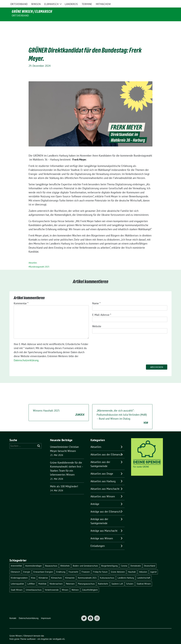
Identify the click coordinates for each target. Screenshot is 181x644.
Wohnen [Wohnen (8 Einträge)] (75, 584)
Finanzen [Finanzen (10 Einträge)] (86, 566)
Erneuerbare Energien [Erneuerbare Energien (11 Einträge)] (43, 566)
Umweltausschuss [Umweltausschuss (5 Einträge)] (34, 584)
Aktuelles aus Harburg (103, 475)
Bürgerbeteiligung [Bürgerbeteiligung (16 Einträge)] (109, 560)
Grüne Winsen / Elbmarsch (32, 11)
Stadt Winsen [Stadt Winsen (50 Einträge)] (17, 584)
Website (97, 320)
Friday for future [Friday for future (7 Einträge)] (100, 566)
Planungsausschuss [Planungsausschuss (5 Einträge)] (86, 578)
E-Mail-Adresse (102, 309)
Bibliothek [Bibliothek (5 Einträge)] (65, 560)
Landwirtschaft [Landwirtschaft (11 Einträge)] (144, 572)
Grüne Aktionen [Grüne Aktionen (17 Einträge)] (118, 566)
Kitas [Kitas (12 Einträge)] (33, 572)
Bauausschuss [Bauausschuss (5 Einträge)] (51, 560)
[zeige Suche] (167, 3)
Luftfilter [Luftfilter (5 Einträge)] (31, 578)
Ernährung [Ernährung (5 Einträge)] (61, 566)
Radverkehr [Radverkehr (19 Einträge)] (103, 578)
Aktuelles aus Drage (102, 468)
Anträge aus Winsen (102, 532)
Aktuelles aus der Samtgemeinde (100, 458)
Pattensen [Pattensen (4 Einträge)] (70, 578)
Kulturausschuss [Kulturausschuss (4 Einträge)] (107, 572)
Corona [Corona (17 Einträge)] (124, 560)
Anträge (95, 498)
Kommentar (21, 297)
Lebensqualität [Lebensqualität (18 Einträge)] (17, 578)
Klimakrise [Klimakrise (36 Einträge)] (43, 572)
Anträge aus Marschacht (104, 525)
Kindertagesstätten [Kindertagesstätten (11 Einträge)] (19, 572)
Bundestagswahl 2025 (40, 261)
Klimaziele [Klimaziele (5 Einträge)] (70, 572)
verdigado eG (59, 633)
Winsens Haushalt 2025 (59, 407)
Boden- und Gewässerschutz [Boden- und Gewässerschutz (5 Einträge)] (85, 560)
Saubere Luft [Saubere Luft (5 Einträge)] (117, 578)
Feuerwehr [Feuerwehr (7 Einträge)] (73, 566)
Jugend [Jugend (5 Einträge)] (153, 566)
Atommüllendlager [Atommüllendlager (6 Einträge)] (34, 560)
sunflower (31, 633)
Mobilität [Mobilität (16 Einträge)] (42, 578)
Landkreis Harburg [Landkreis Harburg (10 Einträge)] (126, 572)
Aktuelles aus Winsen (103, 490)
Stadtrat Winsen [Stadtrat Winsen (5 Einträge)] (144, 578)
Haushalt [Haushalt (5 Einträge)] (132, 566)
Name (96, 297)
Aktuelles (33, 257)
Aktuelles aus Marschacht (105, 483)
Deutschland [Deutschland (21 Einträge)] (150, 560)
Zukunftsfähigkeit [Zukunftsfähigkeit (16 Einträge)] (90, 584)
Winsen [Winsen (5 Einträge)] (65, 584)
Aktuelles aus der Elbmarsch (107, 449)
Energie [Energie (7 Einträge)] (27, 566)
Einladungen (98, 540)
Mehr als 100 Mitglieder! (64, 480)
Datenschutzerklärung (26, 354)
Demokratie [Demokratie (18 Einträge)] (136, 560)
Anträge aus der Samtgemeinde (99, 515)
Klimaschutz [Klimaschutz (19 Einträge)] (56, 572)
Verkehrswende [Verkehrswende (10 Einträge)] (52, 584)
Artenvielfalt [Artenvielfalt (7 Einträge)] (16, 560)
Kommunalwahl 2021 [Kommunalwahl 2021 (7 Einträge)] (87, 572)
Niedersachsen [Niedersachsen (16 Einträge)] (56, 578)
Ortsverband (20, 16)
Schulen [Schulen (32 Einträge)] (130, 578)
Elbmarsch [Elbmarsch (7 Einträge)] (15, 566)
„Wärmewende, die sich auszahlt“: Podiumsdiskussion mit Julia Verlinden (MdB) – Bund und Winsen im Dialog (122, 411)
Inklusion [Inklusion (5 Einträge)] (143, 566)
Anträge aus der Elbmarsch (106, 506)
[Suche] (162, 3)
